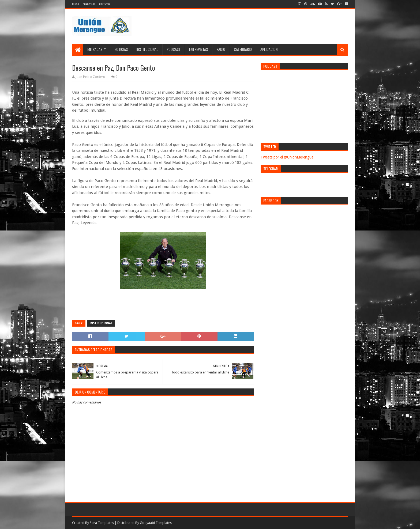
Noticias (121, 49)
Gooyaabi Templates (156, 523)
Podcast (174, 49)
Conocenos (89, 4)
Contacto (104, 4)
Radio (221, 49)
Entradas (95, 49)
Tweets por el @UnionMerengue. (288, 157)
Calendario (243, 49)
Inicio (75, 4)
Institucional (147, 49)
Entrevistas (198, 49)
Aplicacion (269, 49)
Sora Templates (102, 523)
